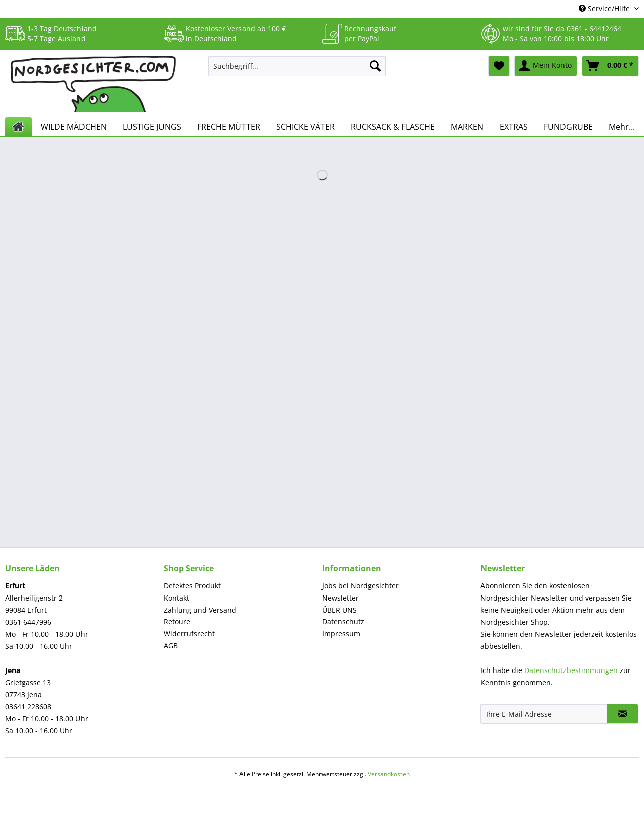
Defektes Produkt (192, 586)
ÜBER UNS (339, 610)
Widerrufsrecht (189, 633)
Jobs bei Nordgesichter (360, 586)
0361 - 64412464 (594, 28)
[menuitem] (297, 71)
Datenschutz (343, 621)
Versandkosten (389, 774)
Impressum (341, 633)
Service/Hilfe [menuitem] (605, 8)
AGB (171, 646)
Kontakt (176, 598)
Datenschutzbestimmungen (571, 670)
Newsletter (340, 598)
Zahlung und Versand (200, 610)
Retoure (177, 621)
